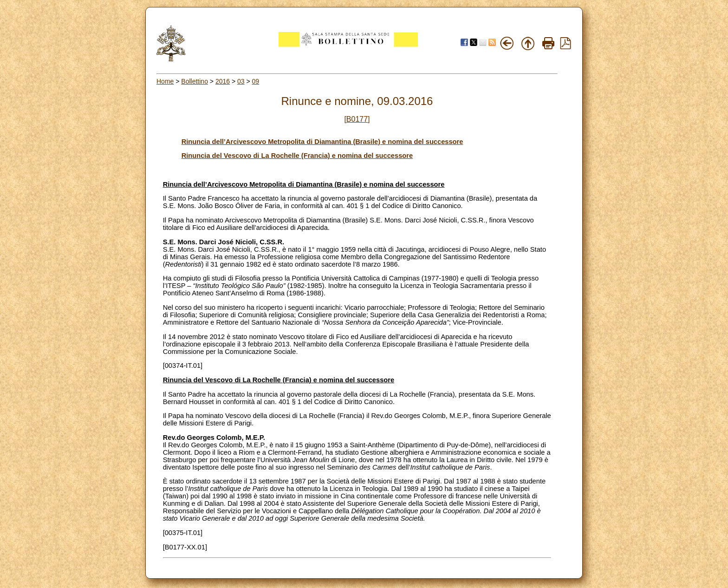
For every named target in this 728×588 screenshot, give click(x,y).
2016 (223, 81)
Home (165, 81)
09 (256, 81)
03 (241, 81)
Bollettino (195, 81)
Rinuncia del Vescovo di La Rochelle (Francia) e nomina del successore (297, 156)
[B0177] (357, 119)
